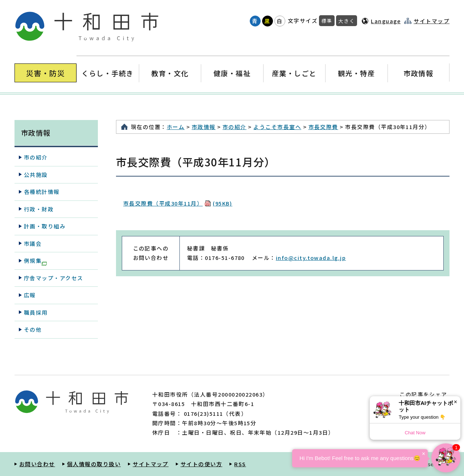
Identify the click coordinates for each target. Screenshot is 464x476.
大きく (347, 21)
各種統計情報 (42, 192)
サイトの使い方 (201, 464)
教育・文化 (170, 73)
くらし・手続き (108, 73)
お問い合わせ (37, 464)
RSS (240, 464)
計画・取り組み (45, 226)
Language (386, 21)
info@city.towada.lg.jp (311, 258)
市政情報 (418, 73)
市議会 (33, 243)
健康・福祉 (232, 73)
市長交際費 (323, 127)
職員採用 (36, 312)
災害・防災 (45, 73)
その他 (33, 329)
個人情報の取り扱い (94, 464)
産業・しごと (294, 73)
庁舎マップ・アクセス (54, 278)
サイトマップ (432, 21)
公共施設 (36, 175)
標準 (327, 21)
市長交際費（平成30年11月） (178, 203)
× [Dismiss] (455, 402)
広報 (30, 295)
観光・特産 (356, 73)
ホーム (176, 127)
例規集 (35, 261)
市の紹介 (235, 127)
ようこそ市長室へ (277, 127)
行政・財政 (39, 209)
